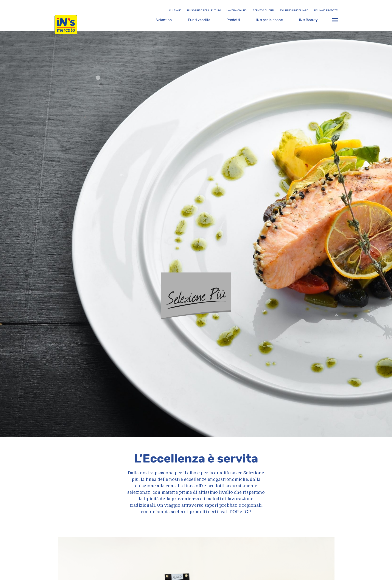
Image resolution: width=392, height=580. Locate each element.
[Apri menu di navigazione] (335, 20)
